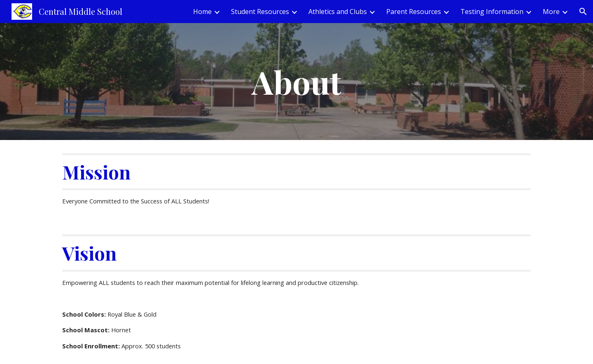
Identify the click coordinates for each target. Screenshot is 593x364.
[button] (583, 12)
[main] (296, 82)
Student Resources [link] (260, 12)
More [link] (551, 12)
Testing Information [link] (492, 12)
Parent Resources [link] (414, 12)
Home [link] (202, 12)
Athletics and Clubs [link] (338, 12)
